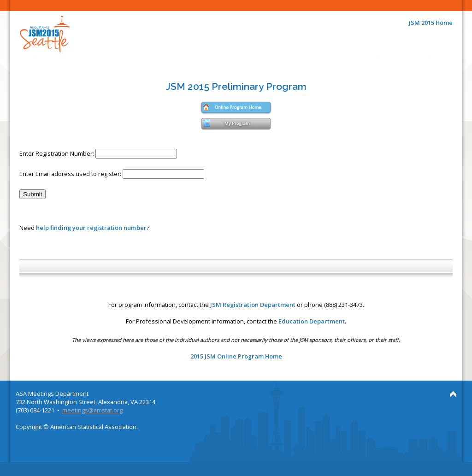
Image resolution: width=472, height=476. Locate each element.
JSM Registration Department (253, 305)
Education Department (312, 321)
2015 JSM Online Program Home (236, 356)
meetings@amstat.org (92, 410)
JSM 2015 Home (431, 23)
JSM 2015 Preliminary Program (236, 86)
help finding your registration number (91, 228)
